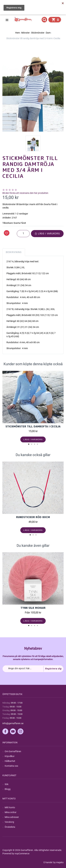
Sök (7, 784)
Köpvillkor (10, 756)
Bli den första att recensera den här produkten (25, 193)
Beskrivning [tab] (14, 252)
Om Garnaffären (13, 751)
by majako (58, 862)
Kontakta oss (11, 766)
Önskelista (10, 827)
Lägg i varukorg (47, 234)
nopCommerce (22, 854)
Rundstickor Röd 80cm (33, 517)
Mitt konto (10, 807)
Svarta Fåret (20, 223)
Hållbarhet (10, 761)
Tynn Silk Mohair (33, 608)
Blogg (8, 789)
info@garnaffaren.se (13, 723)
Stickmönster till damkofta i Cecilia (33, 426)
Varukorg (9, 822)
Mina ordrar (11, 812)
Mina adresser (12, 817)
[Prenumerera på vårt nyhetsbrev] (33, 669)
